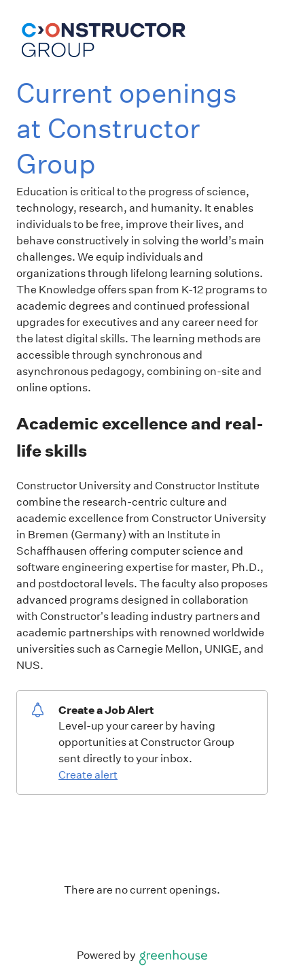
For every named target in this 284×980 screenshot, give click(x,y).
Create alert (88, 775)
